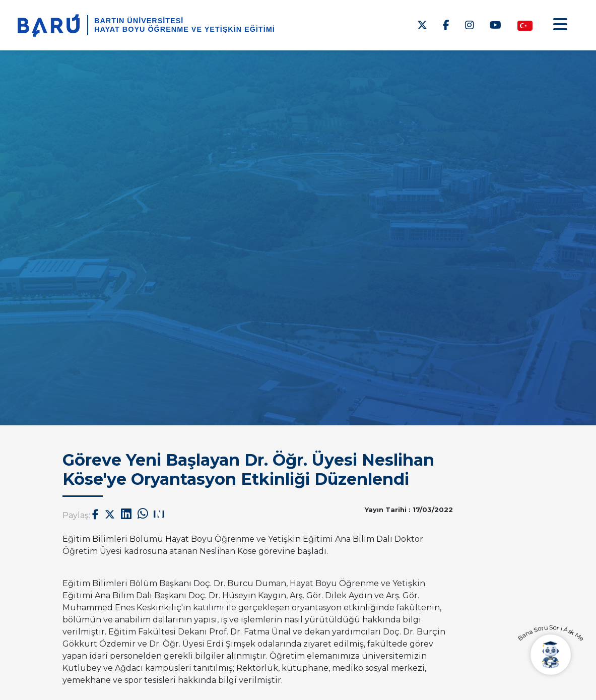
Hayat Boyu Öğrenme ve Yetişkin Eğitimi (185, 29)
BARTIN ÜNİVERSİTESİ (139, 21)
